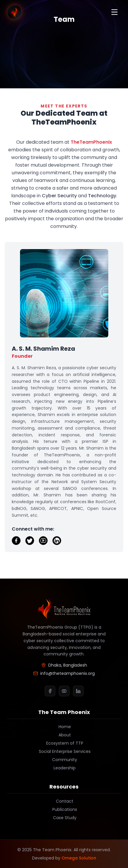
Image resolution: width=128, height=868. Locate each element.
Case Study (64, 818)
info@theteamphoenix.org (64, 673)
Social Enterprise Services (64, 751)
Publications (64, 809)
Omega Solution (79, 858)
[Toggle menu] (114, 12)
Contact (64, 801)
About (64, 735)
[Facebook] (50, 691)
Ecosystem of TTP (64, 743)
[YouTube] (64, 691)
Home (64, 727)
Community (64, 760)
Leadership (64, 768)
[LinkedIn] (78, 691)
